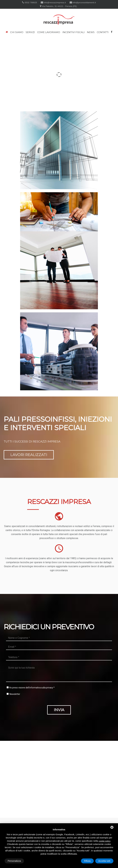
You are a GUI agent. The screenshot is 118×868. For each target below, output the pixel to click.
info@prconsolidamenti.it (84, 3)
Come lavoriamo (49, 32)
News (91, 32)
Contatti (103, 32)
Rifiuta (87, 861)
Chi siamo (17, 32)
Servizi (30, 32)
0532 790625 (31, 3)
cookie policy (104, 841)
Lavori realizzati (29, 455)
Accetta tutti (104, 861)
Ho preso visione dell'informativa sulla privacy (31, 688)
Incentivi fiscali (74, 32)
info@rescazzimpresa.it (54, 3)
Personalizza (14, 861)
